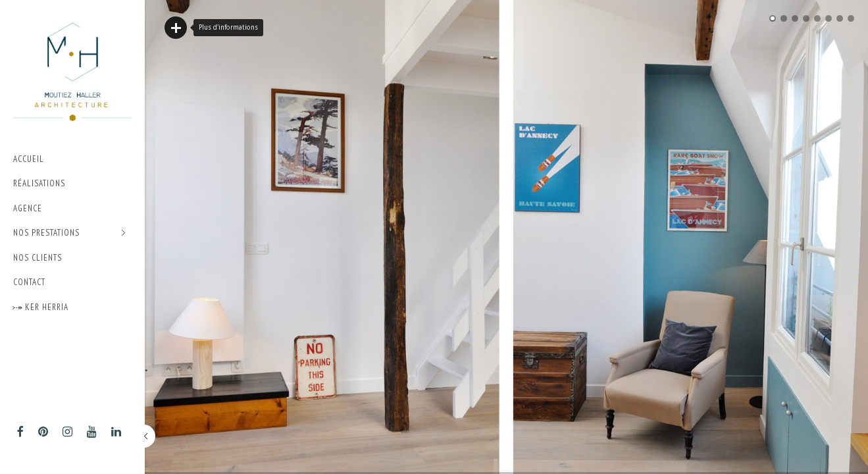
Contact (29, 282)
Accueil (29, 159)
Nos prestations (69, 233)
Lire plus (176, 28)
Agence (28, 208)
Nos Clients (38, 258)
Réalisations (39, 183)
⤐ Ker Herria (41, 307)
